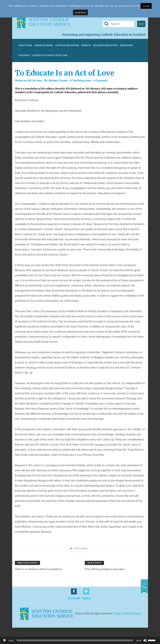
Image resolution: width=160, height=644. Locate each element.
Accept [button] (146, 6)
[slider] (153, 640)
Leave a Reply (79, 548)
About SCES (25, 45)
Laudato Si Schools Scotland (50, 55)
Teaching (24, 55)
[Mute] (145, 640)
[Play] (5, 640)
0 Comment (100, 80)
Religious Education (105, 45)
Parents (86, 45)
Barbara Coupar (58, 80)
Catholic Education (67, 45)
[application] (80, 640)
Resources (126, 45)
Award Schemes (44, 45)
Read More (80, 12)
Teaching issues (82, 80)
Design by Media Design (127, 613)
